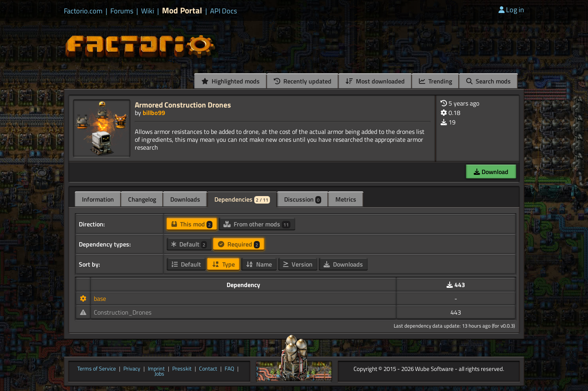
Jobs (159, 374)
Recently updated (303, 81)
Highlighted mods (231, 81)
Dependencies (242, 199)
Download (491, 172)
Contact (208, 369)
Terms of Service (97, 369)
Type (223, 264)
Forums (122, 11)
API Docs (223, 11)
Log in (511, 10)
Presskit (182, 369)
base (100, 298)
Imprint (156, 369)
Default (189, 244)
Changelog (142, 199)
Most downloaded (375, 81)
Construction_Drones (123, 312)
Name (259, 264)
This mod (192, 224)
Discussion (303, 199)
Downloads (185, 199)
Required (239, 244)
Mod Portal (182, 10)
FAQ (229, 369)
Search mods (488, 81)
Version (298, 264)
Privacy (132, 369)
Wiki (148, 11)
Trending (435, 81)
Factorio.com (83, 11)
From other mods (257, 224)
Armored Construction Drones (183, 105)
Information (98, 199)
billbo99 (154, 113)
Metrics (346, 199)
